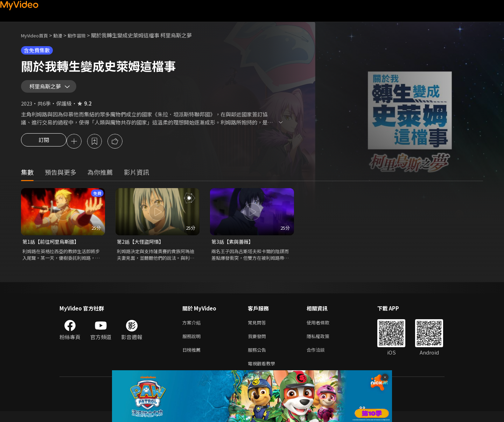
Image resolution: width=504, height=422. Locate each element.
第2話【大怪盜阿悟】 (142, 248)
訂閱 (44, 147)
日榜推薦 (193, 359)
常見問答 (258, 330)
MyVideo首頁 (37, 35)
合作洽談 (321, 359)
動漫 (63, 35)
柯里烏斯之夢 (48, 89)
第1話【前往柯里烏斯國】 (53, 248)
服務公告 (258, 359)
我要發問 (258, 344)
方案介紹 (193, 330)
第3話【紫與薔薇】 (234, 248)
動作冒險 (84, 35)
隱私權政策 (324, 344)
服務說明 (193, 344)
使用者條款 (324, 330)
